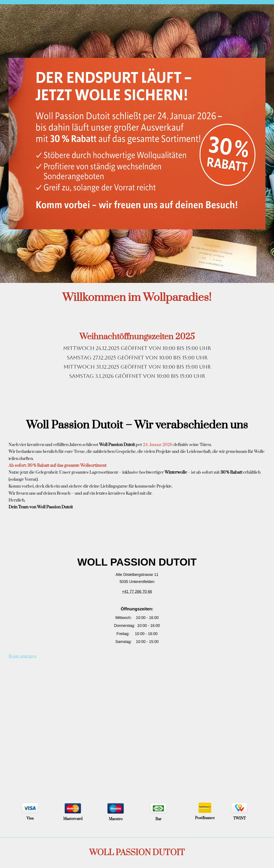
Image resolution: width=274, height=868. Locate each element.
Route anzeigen (22, 656)
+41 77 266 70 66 (137, 592)
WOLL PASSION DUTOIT (137, 853)
